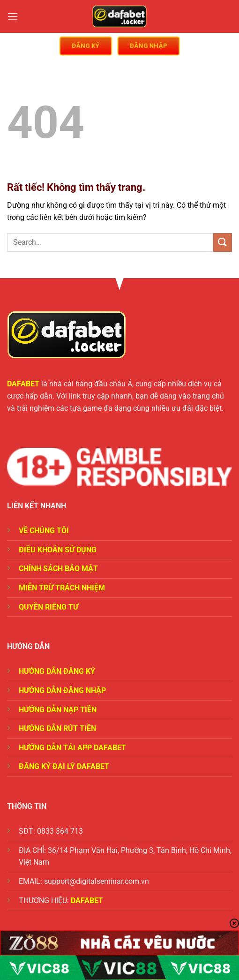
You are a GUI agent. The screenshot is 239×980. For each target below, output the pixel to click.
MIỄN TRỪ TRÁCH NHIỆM (62, 588)
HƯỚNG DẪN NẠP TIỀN (58, 710)
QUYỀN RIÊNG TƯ (49, 607)
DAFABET (23, 384)
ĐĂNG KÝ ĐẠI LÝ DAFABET (64, 766)
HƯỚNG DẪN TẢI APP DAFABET (72, 748)
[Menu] (13, 16)
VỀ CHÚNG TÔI (44, 531)
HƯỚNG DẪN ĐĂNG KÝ (57, 671)
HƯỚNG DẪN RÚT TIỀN (57, 728)
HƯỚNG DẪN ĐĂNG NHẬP (62, 690)
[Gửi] (223, 242)
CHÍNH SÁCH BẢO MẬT (58, 569)
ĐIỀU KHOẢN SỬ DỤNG (58, 550)
